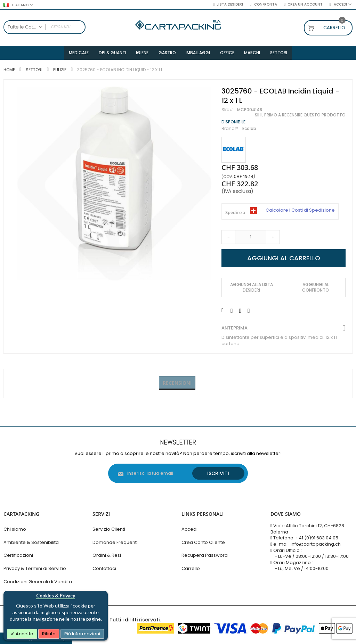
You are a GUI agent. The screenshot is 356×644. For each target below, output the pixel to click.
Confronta (265, 5)
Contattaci (104, 568)
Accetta (24, 634)
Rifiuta (49, 634)
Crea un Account (305, 5)
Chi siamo (15, 529)
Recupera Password (205, 555)
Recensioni (177, 384)
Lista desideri (230, 5)
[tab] (177, 385)
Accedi (189, 529)
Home (9, 71)
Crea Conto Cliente (203, 542)
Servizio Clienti (109, 529)
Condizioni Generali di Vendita (38, 582)
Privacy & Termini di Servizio (35, 568)
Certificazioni (18, 555)
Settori (34, 71)
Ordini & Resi (107, 555)
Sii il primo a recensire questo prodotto (300, 117)
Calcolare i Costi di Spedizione (300, 212)
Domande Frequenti (115, 542)
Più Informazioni (82, 634)
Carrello (191, 568)
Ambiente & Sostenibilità (31, 542)
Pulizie (60, 71)
